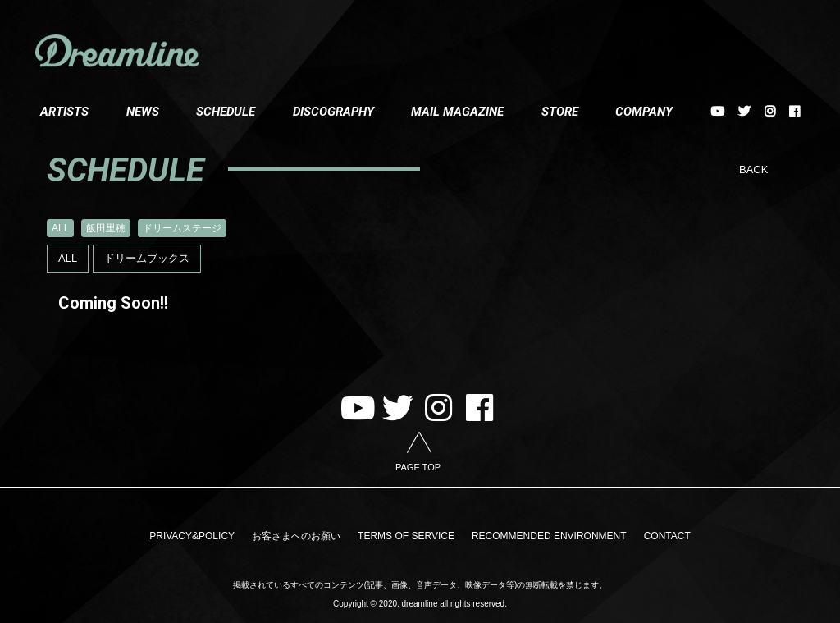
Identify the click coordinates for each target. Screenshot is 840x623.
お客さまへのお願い (302, 534)
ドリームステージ (182, 228)
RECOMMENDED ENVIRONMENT (543, 534)
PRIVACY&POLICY (204, 534)
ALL (60, 228)
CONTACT (655, 534)
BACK (753, 169)
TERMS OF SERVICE (406, 534)
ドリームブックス (147, 258)
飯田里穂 (106, 228)
